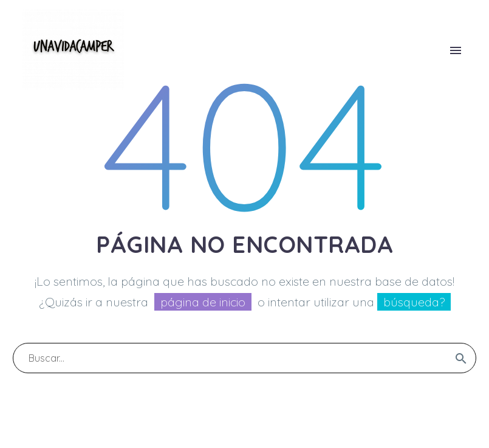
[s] (244, 358)
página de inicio (203, 302)
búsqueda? (414, 302)
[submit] (461, 358)
